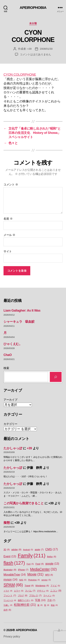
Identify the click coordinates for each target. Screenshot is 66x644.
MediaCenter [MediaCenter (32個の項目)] (43, 569)
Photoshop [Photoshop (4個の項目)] (34, 580)
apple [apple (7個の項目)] (39, 549)
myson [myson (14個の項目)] (10, 579)
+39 (29, 49)
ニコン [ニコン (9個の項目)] (56, 591)
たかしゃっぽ (13, 448)
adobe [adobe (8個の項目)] (16, 550)
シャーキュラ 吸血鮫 (19, 322)
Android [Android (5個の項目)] (28, 550)
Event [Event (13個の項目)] (10, 556)
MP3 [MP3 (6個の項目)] (49, 575)
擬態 (7, 523)
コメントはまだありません (35, 54)
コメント (11, 185)
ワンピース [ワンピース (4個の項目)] (10, 600)
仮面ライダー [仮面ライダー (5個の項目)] (26, 600)
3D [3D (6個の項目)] (7, 550)
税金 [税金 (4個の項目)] (54, 605)
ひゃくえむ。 (13, 344)
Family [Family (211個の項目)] (32, 556)
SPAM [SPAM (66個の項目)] (13, 585)
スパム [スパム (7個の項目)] (30, 591)
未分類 (33, 23)
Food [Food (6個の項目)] (39, 564)
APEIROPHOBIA (33, 8)
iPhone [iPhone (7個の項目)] (23, 570)
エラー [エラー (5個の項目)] (19, 591)
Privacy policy (12, 636)
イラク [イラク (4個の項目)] (8, 591)
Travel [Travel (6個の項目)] (29, 586)
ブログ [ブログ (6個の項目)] (23, 596)
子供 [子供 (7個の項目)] (51, 600)
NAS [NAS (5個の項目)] (23, 580)
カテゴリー (10, 424)
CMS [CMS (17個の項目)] (51, 549)
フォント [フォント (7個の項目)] (10, 595)
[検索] (56, 377)
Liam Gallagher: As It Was (22, 311)
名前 (8, 219)
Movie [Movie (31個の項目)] (35, 575)
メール (9, 235)
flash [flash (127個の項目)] (14, 563)
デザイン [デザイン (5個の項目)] (43, 591)
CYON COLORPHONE (20, 75)
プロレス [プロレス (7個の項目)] (35, 595)
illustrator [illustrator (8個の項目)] (10, 570)
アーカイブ (10, 400)
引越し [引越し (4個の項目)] (8, 605)
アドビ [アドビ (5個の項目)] (55, 586)
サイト (8, 251)
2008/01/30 (46, 49)
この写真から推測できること (24, 503)
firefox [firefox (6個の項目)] (51, 557)
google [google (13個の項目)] (52, 564)
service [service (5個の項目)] (46, 580)
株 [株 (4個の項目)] (40, 605)
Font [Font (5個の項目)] (30, 564)
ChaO (8, 355)
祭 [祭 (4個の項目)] (47, 605)
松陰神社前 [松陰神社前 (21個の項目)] (25, 605)
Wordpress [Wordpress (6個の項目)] (42, 586)
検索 (6, 368)
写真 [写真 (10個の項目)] (40, 600)
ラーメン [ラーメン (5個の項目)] (49, 596)
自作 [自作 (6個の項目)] (7, 610)
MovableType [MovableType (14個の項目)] (15, 575)
